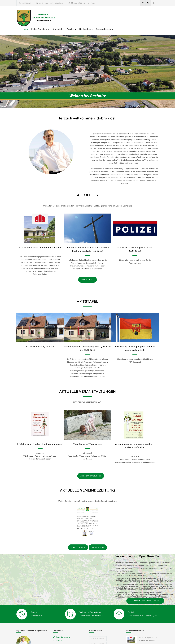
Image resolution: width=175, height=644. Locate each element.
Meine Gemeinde (79, 18)
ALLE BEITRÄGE (87, 275)
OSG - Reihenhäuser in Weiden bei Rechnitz (40, 242)
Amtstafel (97, 18)
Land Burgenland (63, 632)
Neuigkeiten (125, 18)
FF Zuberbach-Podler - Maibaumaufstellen (40, 439)
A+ (143, 3)
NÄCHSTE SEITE (98, 543)
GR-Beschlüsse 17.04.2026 (40, 342)
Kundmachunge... (98, 633)
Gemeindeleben (144, 18)
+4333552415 (26, 3)
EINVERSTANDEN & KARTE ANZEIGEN (145, 596)
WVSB (59, 636)
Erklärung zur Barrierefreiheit (68, 643)
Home (64, 18)
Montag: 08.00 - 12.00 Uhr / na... (83, 3)
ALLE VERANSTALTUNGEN (91, 471)
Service (111, 18)
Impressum (61, 639)
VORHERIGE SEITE (78, 543)
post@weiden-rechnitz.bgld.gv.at (51, 3)
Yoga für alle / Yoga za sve (87, 439)
